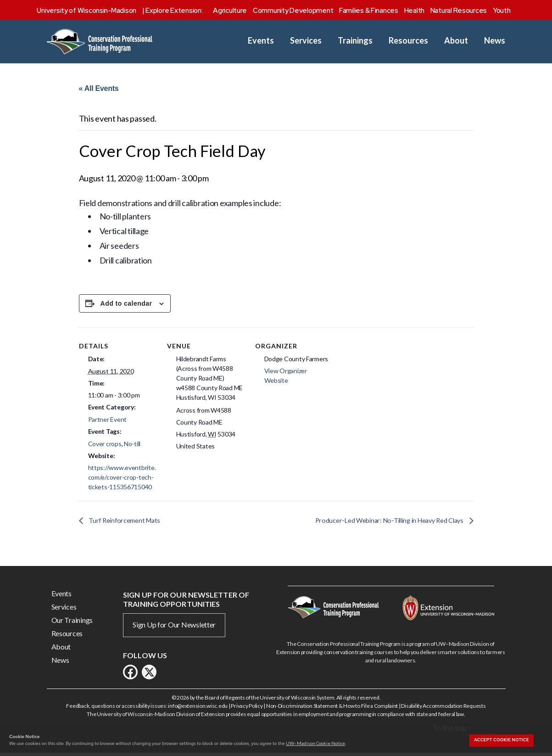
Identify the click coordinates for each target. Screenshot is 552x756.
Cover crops (105, 445)
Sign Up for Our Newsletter (174, 627)
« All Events (99, 88)
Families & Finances (369, 11)
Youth (502, 11)
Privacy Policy (247, 708)
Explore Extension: (174, 11)
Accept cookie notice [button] (502, 740)
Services (306, 41)
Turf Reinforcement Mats (127, 523)
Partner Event (108, 422)
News (495, 41)
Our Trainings (72, 623)
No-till (132, 445)
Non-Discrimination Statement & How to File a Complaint (332, 708)
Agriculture (230, 11)
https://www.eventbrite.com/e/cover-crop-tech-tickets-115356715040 (122, 479)
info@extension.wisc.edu (198, 708)
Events (261, 41)
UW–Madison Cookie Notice (315, 743)
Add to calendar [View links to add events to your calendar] (126, 306)
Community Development (293, 11)
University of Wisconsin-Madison (86, 11)
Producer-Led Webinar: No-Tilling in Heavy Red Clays (382, 523)
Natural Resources (459, 11)
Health (414, 11)
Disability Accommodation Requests (443, 708)
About (456, 41)
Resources (408, 41)
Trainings (355, 41)
